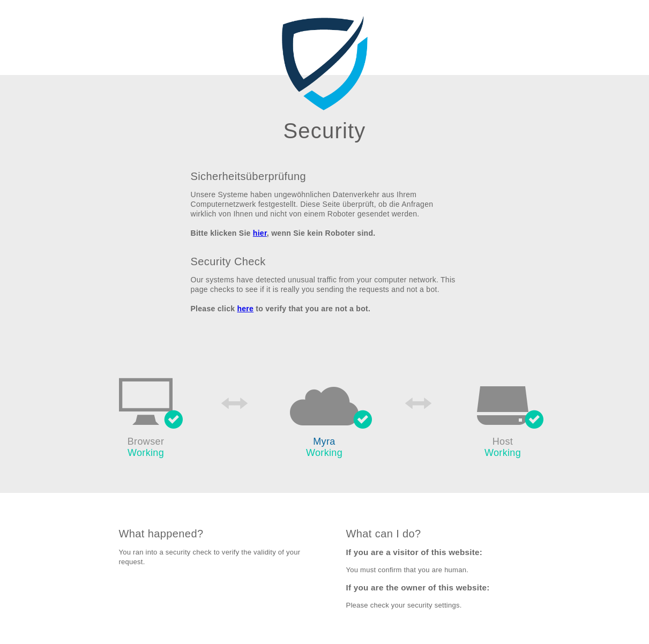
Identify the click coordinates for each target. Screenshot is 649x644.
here (245, 309)
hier (260, 233)
